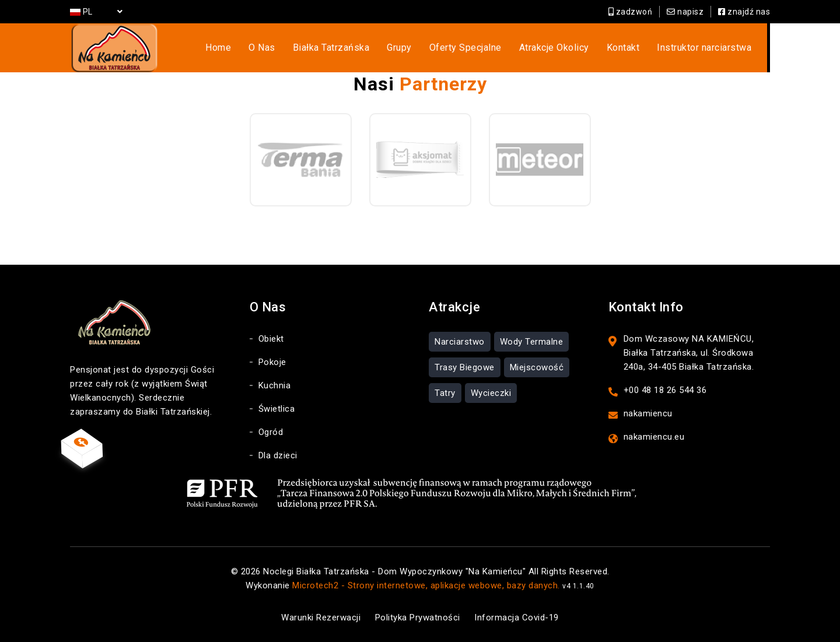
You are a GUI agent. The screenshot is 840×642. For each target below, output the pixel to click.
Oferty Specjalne (466, 48)
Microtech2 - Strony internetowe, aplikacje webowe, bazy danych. (426, 585)
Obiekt (271, 339)
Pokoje (272, 362)
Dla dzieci (278, 455)
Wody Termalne (532, 342)
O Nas (262, 48)
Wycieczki (491, 393)
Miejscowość (537, 367)
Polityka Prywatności (418, 618)
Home (218, 48)
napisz (685, 12)
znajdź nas (744, 12)
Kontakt (623, 48)
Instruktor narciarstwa (704, 48)
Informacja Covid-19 (517, 618)
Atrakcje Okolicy (554, 48)
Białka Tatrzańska (331, 48)
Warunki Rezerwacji (321, 618)
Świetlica (277, 409)
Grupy (399, 48)
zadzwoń (631, 12)
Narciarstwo (460, 342)
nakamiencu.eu (654, 437)
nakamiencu (648, 413)
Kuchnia (275, 385)
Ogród (271, 432)
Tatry (445, 393)
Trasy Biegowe (465, 367)
